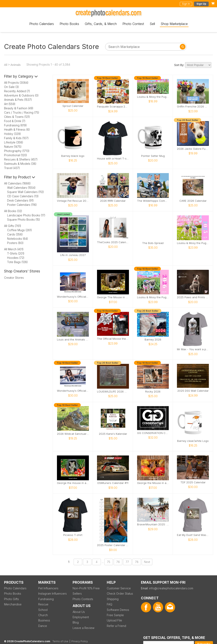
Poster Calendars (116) (22, 205)
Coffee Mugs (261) (20, 230)
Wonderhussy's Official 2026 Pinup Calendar (73, 391)
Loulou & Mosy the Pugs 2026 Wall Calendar (153, 297)
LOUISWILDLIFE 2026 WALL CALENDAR (113, 392)
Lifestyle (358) (14, 142)
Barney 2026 (153, 340)
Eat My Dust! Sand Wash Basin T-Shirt (193, 535)
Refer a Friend (116, 626)
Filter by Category (21, 76)
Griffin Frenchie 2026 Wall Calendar (193, 107)
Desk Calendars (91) (20, 200)
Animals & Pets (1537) (18, 100)
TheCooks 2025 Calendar (113, 242)
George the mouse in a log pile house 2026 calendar (73, 483)
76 (118, 562)
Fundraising (46, 599)
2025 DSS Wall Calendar (193, 391)
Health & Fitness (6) (17, 130)
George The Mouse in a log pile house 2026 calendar (113, 297)
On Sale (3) (11, 87)
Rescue (43, 604)
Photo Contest (133, 24)
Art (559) (10, 104)
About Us (79, 612)
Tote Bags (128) (17, 262)
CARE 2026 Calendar (193, 201)
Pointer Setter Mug (153, 156)
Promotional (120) (16, 155)
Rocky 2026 (153, 392)
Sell (152, 24)
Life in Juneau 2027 (73, 255)
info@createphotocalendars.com (171, 588)
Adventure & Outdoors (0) (21, 95)
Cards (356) (15, 234)
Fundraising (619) (15, 125)
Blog (76, 622)
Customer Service (119, 588)
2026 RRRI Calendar (113, 201)
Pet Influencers (48, 588)
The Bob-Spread (153, 243)
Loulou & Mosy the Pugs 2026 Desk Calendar (153, 97)
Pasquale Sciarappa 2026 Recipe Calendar (113, 107)
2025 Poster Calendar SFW (113, 545)
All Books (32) (13, 211)
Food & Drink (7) (15, 121)
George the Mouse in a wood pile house (153, 483)
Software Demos (118, 610)
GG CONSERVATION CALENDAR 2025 (153, 433)
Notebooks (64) (18, 239)
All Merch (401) (14, 249)
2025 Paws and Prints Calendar (193, 297)
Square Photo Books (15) (24, 220)
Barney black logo (73, 156)
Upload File (114, 620)
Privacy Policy (80, 641)
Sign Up (201, 4)
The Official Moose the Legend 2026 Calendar (113, 339)
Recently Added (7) (17, 91)
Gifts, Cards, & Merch (101, 24)
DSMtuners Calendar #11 (113, 483)
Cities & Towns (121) (17, 117)
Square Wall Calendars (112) (26, 192)
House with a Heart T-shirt (113, 159)
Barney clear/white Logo (193, 441)
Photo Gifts (11, 599)
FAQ (110, 604)
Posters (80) (15, 243)
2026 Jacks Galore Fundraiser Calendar (193, 149)
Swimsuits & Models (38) (20, 164)
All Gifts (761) (13, 226)
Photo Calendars (42, 24)
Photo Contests (83, 599)
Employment (81, 617)
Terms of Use (60, 641)
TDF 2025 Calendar (193, 482)
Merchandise (13, 604)
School (43, 610)
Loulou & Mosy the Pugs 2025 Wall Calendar (193, 243)
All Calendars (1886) (17, 183)
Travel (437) (12, 168)
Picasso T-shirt (73, 535)
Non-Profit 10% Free (86, 588)
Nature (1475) (13, 147)
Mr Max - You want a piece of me (193, 349)
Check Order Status (120, 594)
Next (147, 562)
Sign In (186, 4)
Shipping (113, 599)
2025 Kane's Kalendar (113, 434)
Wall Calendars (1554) (21, 188)
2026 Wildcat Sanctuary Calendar (73, 434)
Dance (43, 626)
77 (127, 562)
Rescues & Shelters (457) (21, 159)
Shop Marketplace (174, 24)
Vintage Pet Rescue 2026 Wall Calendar (73, 201)
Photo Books (69, 24)
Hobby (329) (13, 134)
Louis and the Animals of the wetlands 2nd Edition (73, 340)
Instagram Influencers (52, 594)
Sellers (77, 594)
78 (137, 562)
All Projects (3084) (16, 83)
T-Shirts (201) (16, 253)
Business (44, 620)
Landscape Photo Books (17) (26, 215)
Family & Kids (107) (16, 138)
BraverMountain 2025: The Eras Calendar (153, 524)
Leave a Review (83, 628)
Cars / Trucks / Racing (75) (22, 112)
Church (43, 615)
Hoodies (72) (16, 258)
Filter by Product (20, 177)
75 (109, 562)
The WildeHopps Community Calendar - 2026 (153, 201)
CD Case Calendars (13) (23, 196)
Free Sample (115, 615)
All (6, 65)
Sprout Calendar (73, 106)
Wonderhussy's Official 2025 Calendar (73, 297)
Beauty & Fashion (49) (19, 108)
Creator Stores (14, 278)
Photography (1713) (17, 151)
